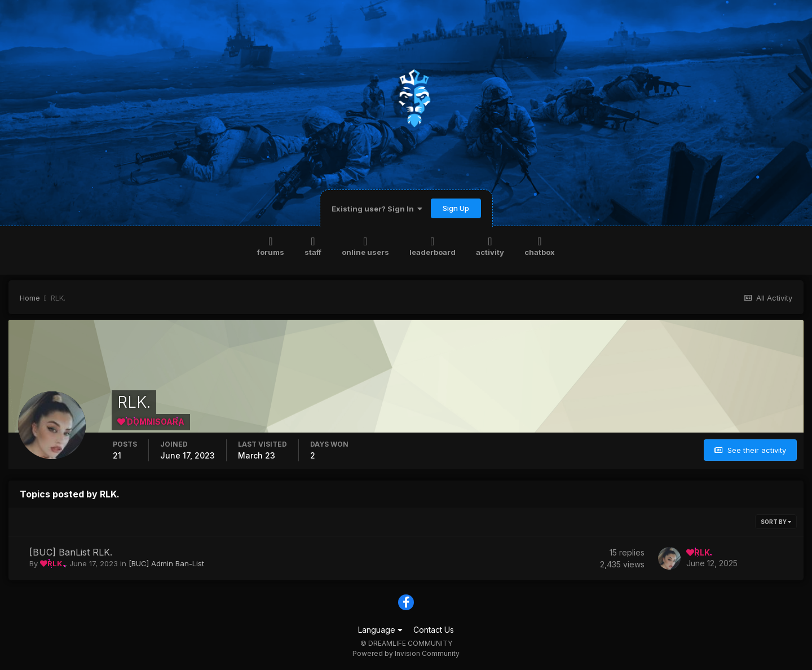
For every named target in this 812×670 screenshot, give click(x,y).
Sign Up (456, 208)
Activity (490, 246)
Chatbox (540, 246)
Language (380, 630)
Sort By (776, 522)
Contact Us (434, 630)
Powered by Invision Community (406, 653)
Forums (271, 246)
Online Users (365, 246)
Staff (313, 246)
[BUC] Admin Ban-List (166, 563)
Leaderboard (433, 246)
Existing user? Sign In (377, 209)
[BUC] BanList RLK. (71, 552)
